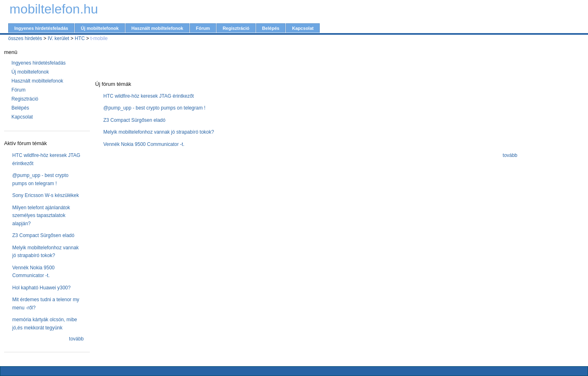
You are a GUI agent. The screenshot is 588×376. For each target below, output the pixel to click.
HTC (80, 38)
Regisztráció (236, 28)
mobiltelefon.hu (54, 9)
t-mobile (99, 38)
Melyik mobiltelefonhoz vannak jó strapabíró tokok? (159, 132)
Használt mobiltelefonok (157, 28)
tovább (76, 339)
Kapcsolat (303, 28)
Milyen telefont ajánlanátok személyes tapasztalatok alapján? (41, 216)
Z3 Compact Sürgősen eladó (43, 235)
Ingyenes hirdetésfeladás (41, 28)
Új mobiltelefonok (100, 28)
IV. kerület (59, 38)
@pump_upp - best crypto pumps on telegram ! (154, 108)
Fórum (203, 28)
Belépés (271, 28)
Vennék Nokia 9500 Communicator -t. (144, 144)
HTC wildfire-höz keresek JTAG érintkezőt (149, 96)
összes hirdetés (25, 38)
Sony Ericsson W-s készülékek (46, 195)
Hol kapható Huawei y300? (41, 288)
